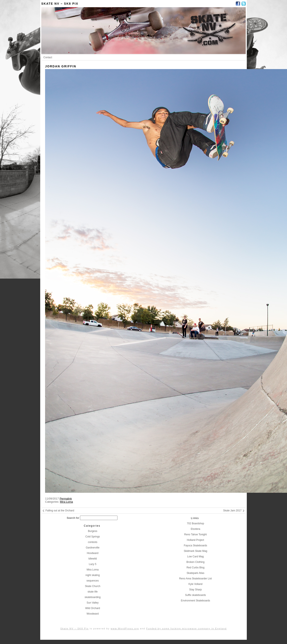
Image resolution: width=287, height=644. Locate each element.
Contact (48, 57)
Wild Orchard (92, 608)
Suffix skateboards (195, 595)
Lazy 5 (93, 564)
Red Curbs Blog (195, 568)
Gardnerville (93, 548)
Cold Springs (93, 537)
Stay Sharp (195, 590)
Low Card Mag (195, 557)
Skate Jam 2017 (232, 511)
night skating (93, 575)
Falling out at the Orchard (60, 511)
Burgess (92, 531)
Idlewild (92, 559)
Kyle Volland (195, 584)
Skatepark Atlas (195, 573)
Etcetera (195, 529)
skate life (93, 592)
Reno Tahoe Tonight (195, 534)
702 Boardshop (195, 523)
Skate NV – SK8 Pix (60, 4)
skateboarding (93, 597)
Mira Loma (66, 502)
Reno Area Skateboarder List (195, 579)
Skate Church (93, 586)
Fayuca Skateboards (195, 545)
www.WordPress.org (125, 629)
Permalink (66, 499)
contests (93, 542)
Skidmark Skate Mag (195, 551)
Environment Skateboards (195, 601)
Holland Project (195, 540)
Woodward (93, 614)
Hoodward (93, 553)
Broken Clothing (195, 562)
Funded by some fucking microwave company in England (186, 629)
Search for (73, 518)
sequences (92, 581)
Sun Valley (92, 603)
